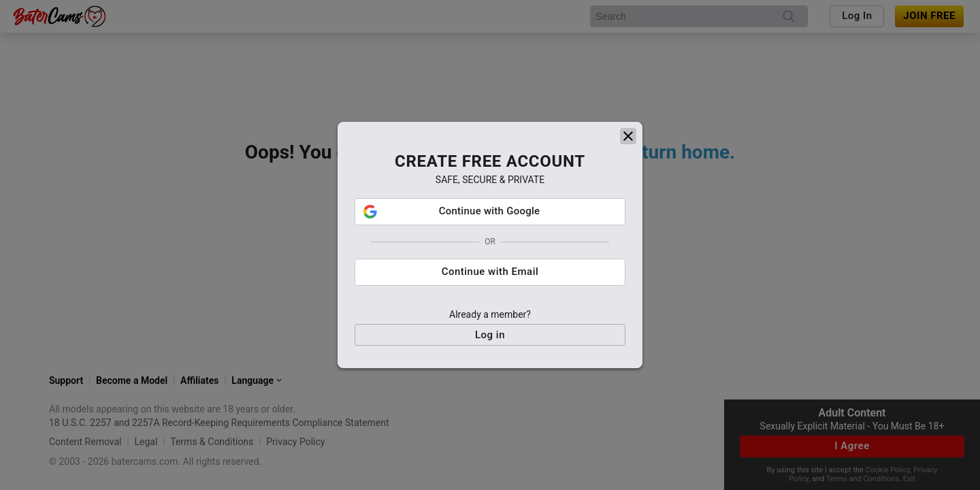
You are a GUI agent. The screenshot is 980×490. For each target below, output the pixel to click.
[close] (628, 135)
